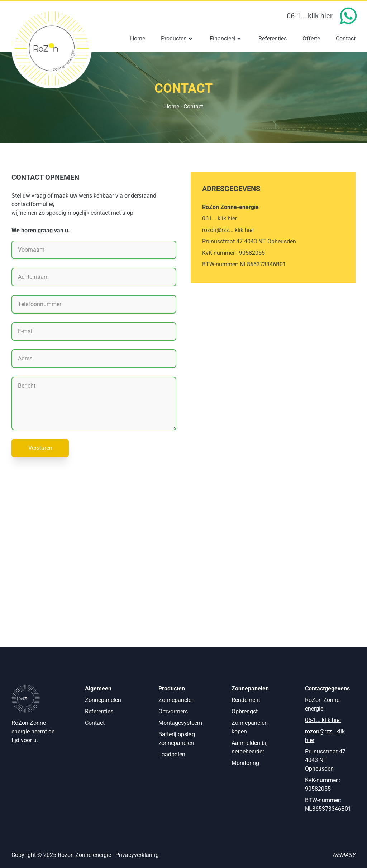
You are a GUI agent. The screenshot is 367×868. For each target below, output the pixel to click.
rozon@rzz (318, 731)
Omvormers (173, 711)
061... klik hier (220, 219)
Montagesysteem (180, 723)
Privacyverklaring (137, 855)
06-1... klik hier (310, 16)
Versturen (40, 448)
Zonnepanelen (103, 700)
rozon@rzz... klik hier (228, 230)
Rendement (246, 700)
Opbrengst (245, 711)
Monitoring (245, 763)
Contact (95, 723)
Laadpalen (172, 754)
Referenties (99, 711)
